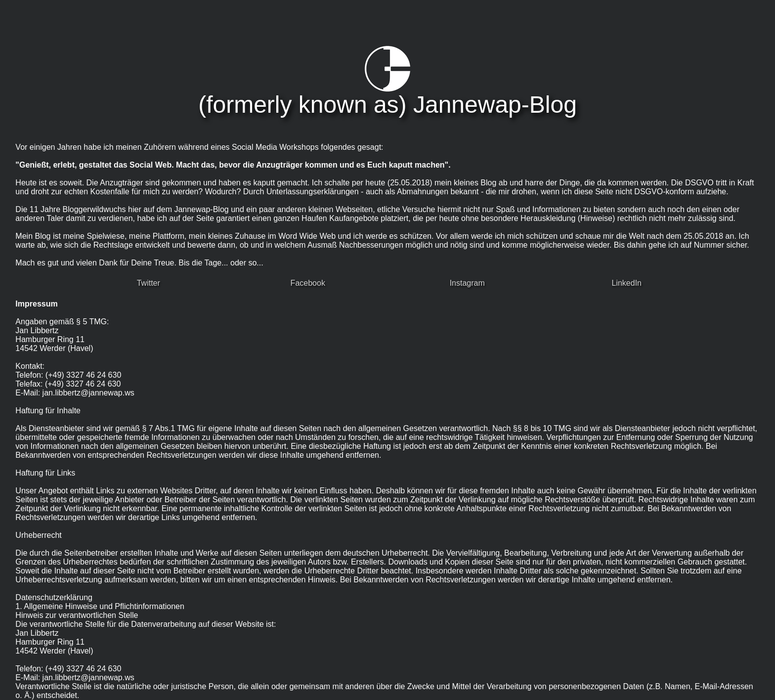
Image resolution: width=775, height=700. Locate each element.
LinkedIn (627, 283)
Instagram (467, 283)
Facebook (308, 283)
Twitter (149, 283)
